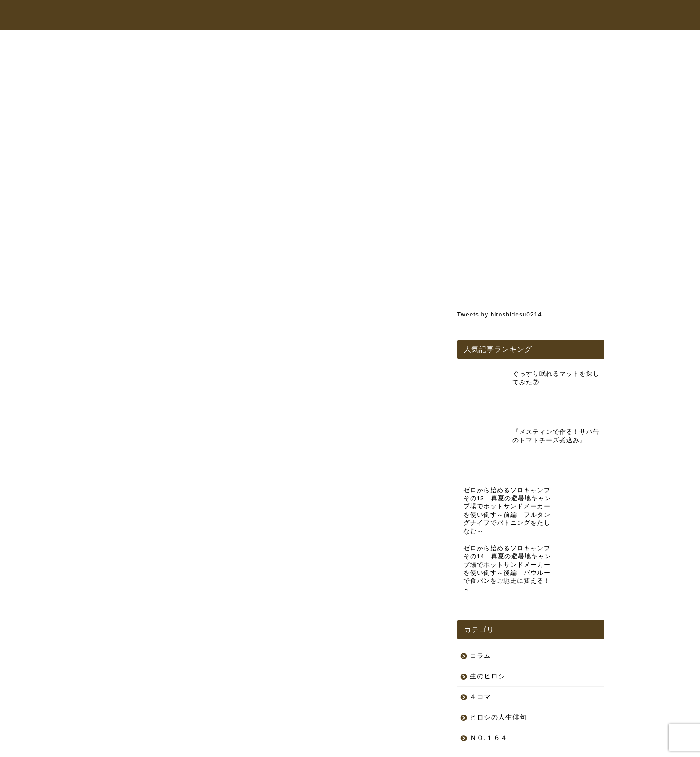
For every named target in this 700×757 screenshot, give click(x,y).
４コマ (480, 631)
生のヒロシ (126, 60)
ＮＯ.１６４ (489, 672)
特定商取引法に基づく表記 (202, 746)
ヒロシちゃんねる (353, 15)
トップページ (287, 15)
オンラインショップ (429, 15)
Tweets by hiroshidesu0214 (500, 314)
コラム (488, 15)
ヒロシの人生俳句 (498, 652)
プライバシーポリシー (129, 746)
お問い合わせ (539, 15)
